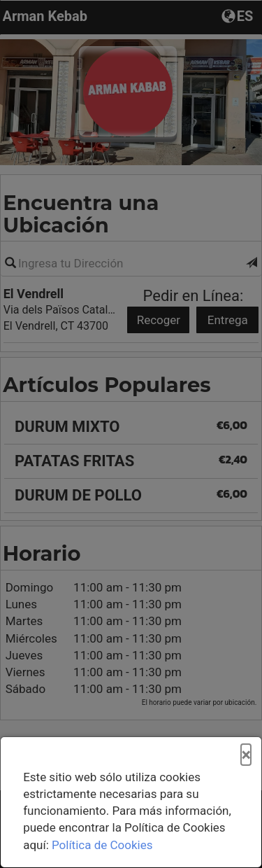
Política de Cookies (102, 845)
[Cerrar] (246, 755)
